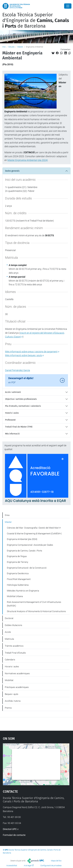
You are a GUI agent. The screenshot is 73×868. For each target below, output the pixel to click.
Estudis (11, 47)
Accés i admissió (13, 392)
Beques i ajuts (12, 694)
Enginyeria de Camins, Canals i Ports (25, 551)
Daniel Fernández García (18, 370)
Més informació (12, 434)
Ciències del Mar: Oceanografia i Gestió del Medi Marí (33, 528)
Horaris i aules (12, 413)
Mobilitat (9, 680)
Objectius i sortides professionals (21, 399)
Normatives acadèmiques (17, 673)
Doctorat (9, 618)
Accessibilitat (12, 866)
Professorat (10, 420)
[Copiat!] (70, 53)
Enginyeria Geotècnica (18, 573)
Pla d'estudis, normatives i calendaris (23, 406)
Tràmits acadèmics (14, 646)
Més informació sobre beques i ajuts (24, 355)
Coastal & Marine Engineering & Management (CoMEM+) (34, 534)
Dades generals (12, 171)
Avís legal (28, 866)
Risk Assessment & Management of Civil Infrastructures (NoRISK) (34, 604)
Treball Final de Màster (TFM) (19, 427)
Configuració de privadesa (51, 866)
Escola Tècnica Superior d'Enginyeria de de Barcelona (36, 20)
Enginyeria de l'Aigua (17, 556)
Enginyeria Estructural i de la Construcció (27, 568)
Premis (8, 708)
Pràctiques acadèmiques (17, 687)
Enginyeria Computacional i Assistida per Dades (30, 545)
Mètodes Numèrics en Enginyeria (23, 591)
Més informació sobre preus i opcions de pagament (31, 352)
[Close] (68, 6)
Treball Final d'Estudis (15, 653)
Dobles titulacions (13, 625)
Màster (20, 47)
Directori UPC (10, 829)
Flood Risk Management (19, 579)
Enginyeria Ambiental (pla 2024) (22, 539)
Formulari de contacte (14, 835)
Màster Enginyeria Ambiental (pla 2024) (28, 160)
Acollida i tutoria (13, 701)
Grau (7, 515)
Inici (4, 47)
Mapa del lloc (56, 861)
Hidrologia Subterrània (18, 585)
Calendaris (10, 660)
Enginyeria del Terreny (18, 562)
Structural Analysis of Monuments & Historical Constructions (36, 611)
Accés (8, 632)
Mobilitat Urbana (15, 596)
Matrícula (9, 639)
